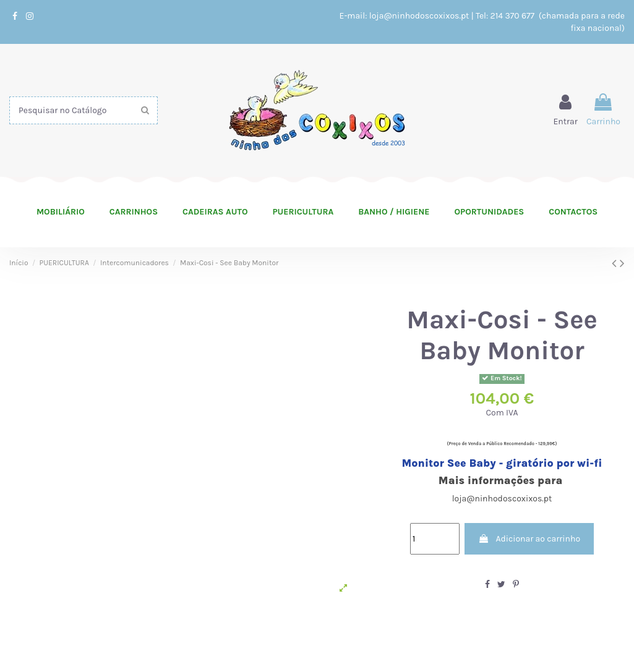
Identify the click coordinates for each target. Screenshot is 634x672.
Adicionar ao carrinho (529, 539)
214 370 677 (514, 16)
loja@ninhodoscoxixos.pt (419, 16)
